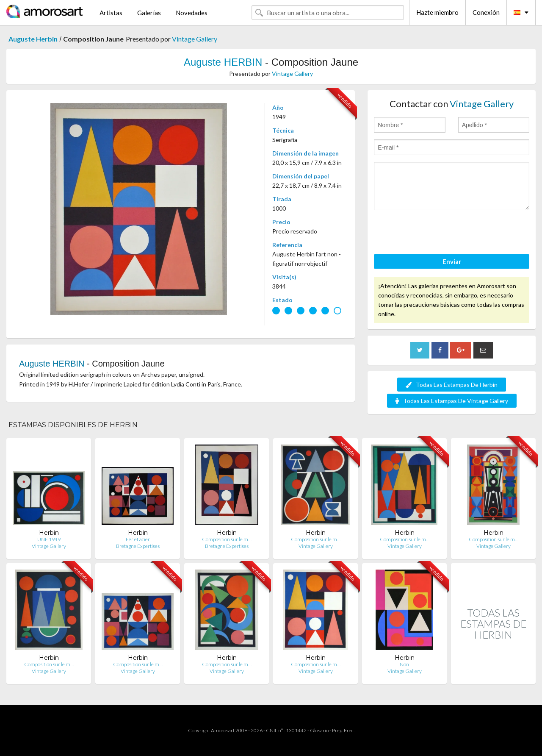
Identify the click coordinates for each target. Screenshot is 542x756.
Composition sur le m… (227, 539)
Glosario (319, 730)
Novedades (192, 13)
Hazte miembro (437, 12)
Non (404, 664)
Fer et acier (138, 539)
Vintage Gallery (195, 39)
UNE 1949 (49, 539)
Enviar (452, 261)
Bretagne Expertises (138, 546)
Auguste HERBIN (223, 62)
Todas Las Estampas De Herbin (452, 385)
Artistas (111, 13)
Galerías (149, 13)
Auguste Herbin (33, 39)
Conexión (486, 12)
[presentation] (438, 233)
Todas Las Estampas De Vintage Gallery (452, 401)
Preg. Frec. (343, 730)
